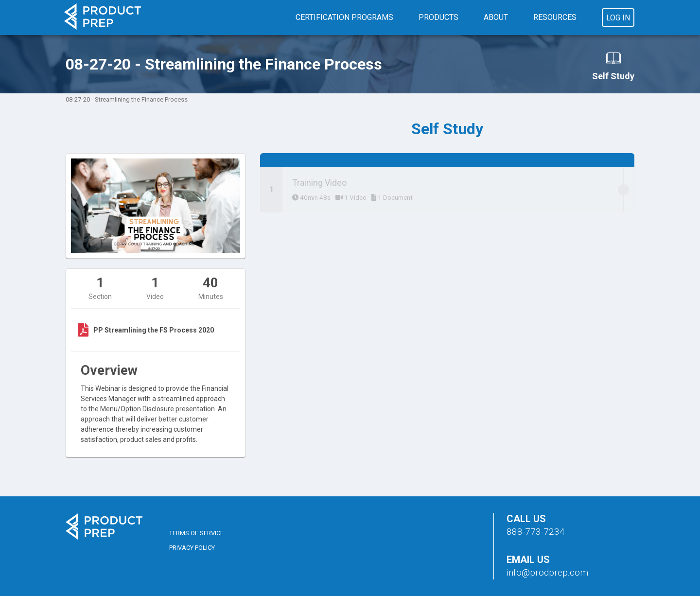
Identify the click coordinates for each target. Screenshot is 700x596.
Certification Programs (344, 17)
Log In (618, 18)
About (496, 17)
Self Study (613, 66)
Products (438, 17)
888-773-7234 (536, 532)
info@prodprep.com (547, 572)
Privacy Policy (192, 548)
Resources (555, 17)
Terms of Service (196, 533)
